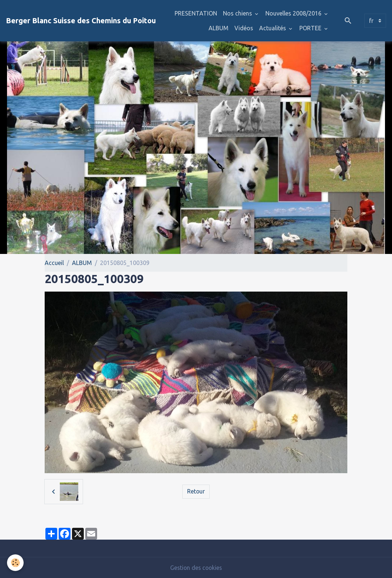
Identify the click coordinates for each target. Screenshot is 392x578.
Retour (196, 492)
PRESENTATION (196, 13)
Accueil (54, 263)
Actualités (273, 28)
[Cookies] (16, 563)
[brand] (81, 21)
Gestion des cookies (196, 568)
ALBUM (219, 28)
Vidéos (244, 28)
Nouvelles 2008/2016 (294, 13)
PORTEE (311, 28)
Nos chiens (238, 13)
